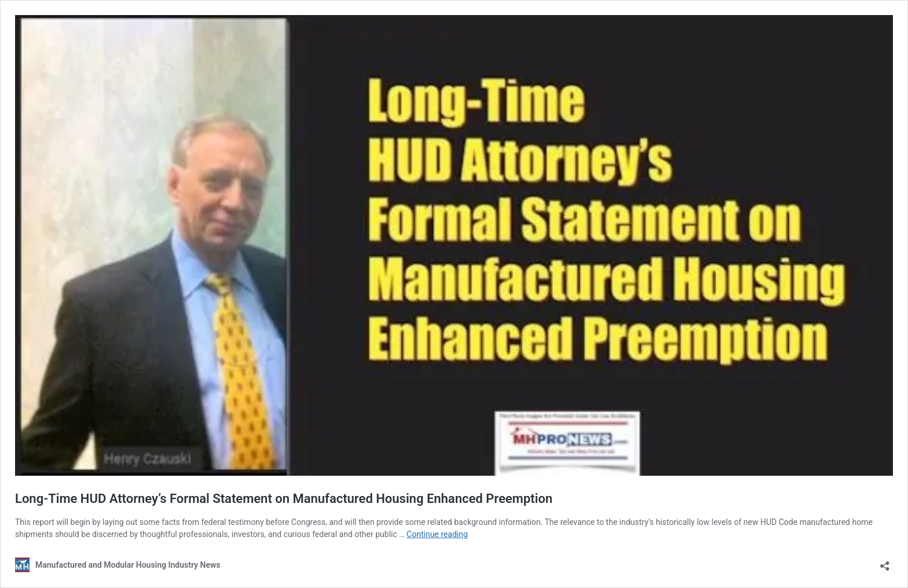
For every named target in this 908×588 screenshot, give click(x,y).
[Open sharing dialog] (885, 562)
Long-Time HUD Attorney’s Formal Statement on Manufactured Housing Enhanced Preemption (284, 499)
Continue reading (437, 534)
